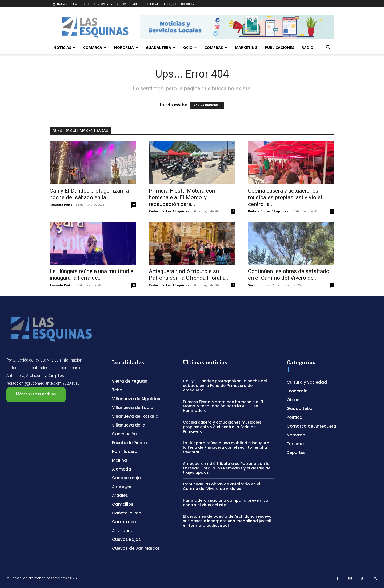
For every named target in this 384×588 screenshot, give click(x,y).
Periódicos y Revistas (97, 4)
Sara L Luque (258, 285)
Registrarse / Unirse (64, 4)
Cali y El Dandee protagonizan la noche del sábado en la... (89, 194)
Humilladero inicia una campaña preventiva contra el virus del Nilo (226, 503)
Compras (216, 48)
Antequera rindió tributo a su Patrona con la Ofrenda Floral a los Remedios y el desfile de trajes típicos (227, 468)
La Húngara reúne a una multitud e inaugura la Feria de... (91, 275)
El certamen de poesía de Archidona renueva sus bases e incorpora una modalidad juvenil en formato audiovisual (227, 521)
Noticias (64, 48)
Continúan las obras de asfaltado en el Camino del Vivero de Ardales (222, 486)
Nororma (126, 48)
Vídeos (122, 4)
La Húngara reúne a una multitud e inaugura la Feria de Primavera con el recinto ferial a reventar (226, 447)
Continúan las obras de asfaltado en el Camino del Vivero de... (289, 275)
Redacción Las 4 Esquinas (169, 211)
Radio (135, 4)
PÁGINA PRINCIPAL (207, 105)
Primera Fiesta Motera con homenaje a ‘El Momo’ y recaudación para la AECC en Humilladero (223, 406)
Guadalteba (161, 48)
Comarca (95, 48)
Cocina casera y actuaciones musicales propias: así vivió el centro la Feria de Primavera (222, 427)
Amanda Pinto (61, 204)
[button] (328, 48)
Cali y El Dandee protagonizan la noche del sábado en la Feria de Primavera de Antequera (225, 386)
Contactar (151, 4)
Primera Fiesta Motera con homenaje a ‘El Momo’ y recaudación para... (182, 197)
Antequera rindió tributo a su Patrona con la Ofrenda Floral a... (189, 275)
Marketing (246, 48)
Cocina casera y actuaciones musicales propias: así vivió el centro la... (285, 197)
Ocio (190, 48)
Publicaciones (279, 48)
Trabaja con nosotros (179, 4)
